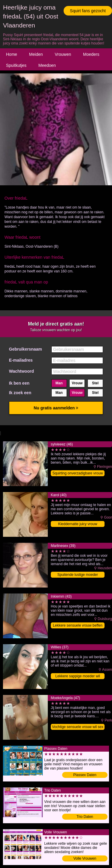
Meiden (36, 54)
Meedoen (47, 65)
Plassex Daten (85, 775)
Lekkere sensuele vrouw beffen (78, 625)
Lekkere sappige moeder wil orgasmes (78, 677)
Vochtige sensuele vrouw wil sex (78, 727)
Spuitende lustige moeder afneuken (78, 575)
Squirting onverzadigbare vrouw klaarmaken (78, 474)
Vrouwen (63, 54)
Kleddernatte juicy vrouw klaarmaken (78, 524)
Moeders (91, 54)
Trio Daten (85, 817)
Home (11, 54)
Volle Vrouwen (85, 858)
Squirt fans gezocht (88, 11)
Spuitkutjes (16, 65)
